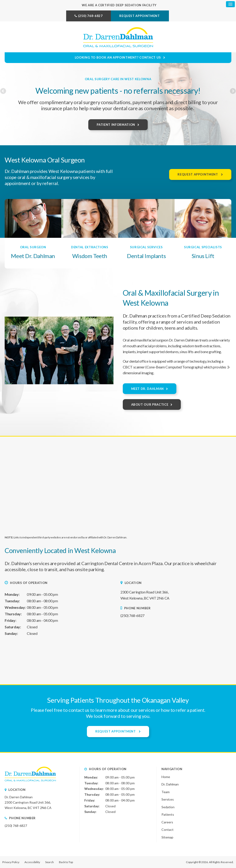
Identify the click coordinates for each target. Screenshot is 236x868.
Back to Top (66, 862)
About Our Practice (150, 404)
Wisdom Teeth (90, 256)
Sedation (168, 807)
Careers (167, 822)
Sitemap (167, 837)
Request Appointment (140, 16)
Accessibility (32, 862)
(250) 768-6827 (90, 16)
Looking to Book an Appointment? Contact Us (118, 57)
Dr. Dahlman (170, 784)
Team (166, 792)
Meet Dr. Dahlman (33, 256)
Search (50, 862)
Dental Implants (146, 256)
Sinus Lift (203, 256)
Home (166, 777)
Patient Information (116, 125)
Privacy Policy (11, 862)
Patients (168, 814)
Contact (168, 830)
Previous (3, 98)
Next (233, 98)
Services (168, 799)
